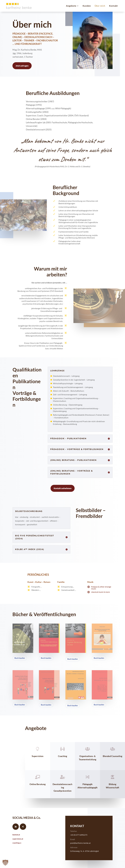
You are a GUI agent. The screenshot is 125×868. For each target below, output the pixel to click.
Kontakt (113, 6)
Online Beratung (38, 784)
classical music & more (100, 592)
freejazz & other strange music (101, 588)
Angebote (71, 6)
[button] (5, 863)
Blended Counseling (112, 756)
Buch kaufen (20, 658)
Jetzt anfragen (22, 66)
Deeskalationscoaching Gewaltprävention (62, 787)
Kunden (87, 6)
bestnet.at (16, 835)
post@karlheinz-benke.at (80, 843)
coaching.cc (17, 843)
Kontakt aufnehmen (63, 488)
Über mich (100, 6)
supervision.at (18, 839)
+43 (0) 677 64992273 (79, 835)
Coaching (62, 756)
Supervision (38, 756)
